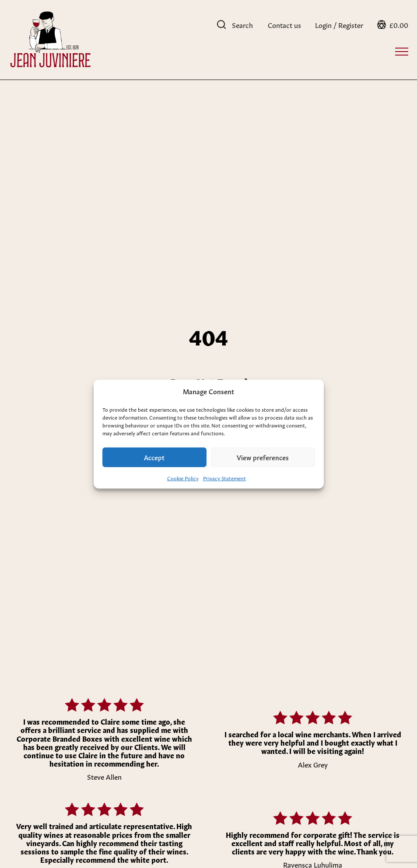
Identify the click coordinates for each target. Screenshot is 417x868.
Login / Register (339, 24)
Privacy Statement (224, 477)
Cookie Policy (183, 477)
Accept (154, 457)
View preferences (263, 457)
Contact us (284, 24)
